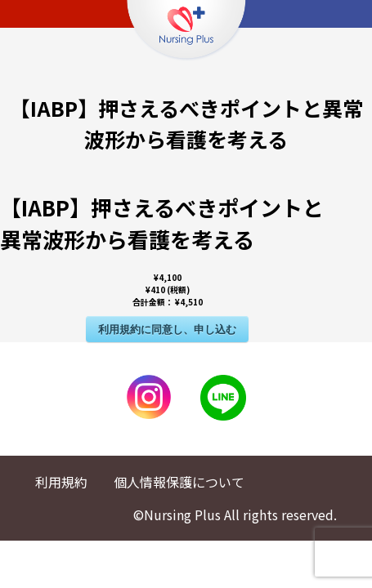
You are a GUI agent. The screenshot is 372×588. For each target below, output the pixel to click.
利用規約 (61, 482)
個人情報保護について (179, 482)
